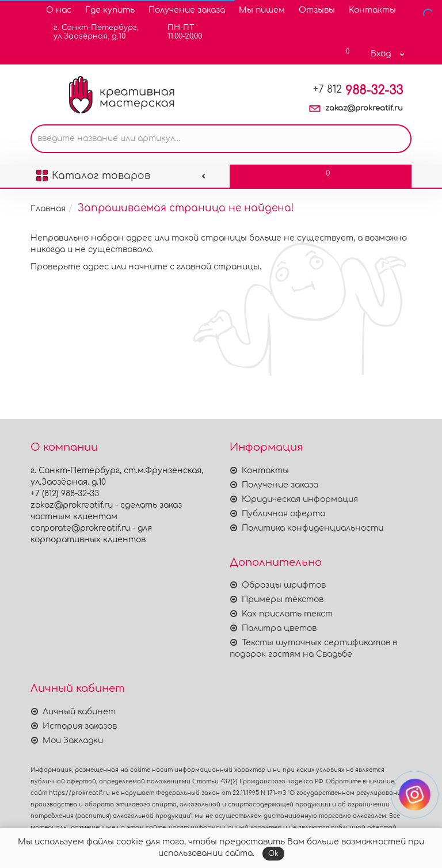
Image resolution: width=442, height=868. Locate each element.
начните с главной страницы (194, 267)
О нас (59, 10)
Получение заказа (187, 10)
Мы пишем (262, 10)
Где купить (110, 10)
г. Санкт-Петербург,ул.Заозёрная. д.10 (89, 32)
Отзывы (317, 10)
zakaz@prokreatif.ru (364, 108)
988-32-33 (358, 90)
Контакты (372, 10)
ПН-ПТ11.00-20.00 (178, 32)
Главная (48, 209)
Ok (273, 854)
